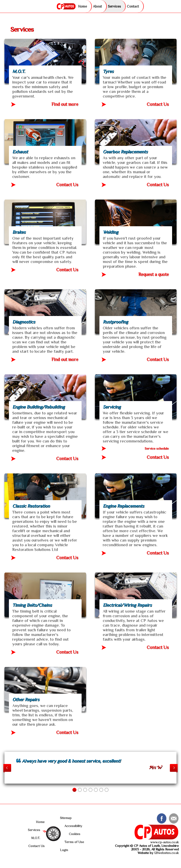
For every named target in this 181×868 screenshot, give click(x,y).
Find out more (65, 104)
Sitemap (66, 818)
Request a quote (154, 274)
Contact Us (158, 104)
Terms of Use (74, 842)
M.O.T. (36, 838)
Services (114, 6)
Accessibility (73, 826)
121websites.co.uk (167, 853)
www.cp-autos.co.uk (165, 842)
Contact (133, 6)
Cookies (75, 834)
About (97, 6)
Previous (7, 768)
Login (64, 850)
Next (174, 768)
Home (82, 6)
